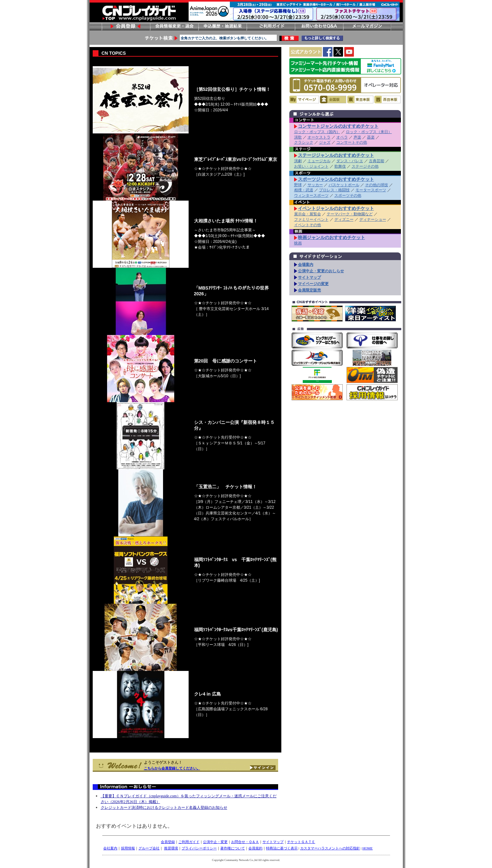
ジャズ (325, 142)
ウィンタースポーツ (311, 195)
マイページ (304, 100)
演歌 (298, 137)
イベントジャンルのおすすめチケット (336, 208)
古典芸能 (377, 161)
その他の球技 (377, 185)
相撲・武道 (304, 190)
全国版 (333, 100)
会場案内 (306, 265)
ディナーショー (373, 219)
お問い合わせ (319, 26)
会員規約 (255, 848)
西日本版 (387, 100)
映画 (298, 243)
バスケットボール (344, 185)
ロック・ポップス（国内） (317, 132)
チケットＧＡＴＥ (301, 842)
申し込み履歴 (222, 26)
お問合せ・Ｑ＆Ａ (245, 842)
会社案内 (110, 848)
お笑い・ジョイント (311, 166)
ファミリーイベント (311, 219)
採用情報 (128, 848)
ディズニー (344, 219)
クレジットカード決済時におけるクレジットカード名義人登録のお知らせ (164, 808)
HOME (367, 848)
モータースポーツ (371, 190)
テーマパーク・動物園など (350, 214)
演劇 (298, 161)
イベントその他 (308, 225)
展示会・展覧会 (308, 214)
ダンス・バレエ (350, 161)
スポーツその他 (348, 195)
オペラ (342, 137)
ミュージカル (319, 161)
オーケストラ (319, 137)
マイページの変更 (313, 284)
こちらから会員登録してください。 (172, 768)
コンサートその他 (352, 142)
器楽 (371, 137)
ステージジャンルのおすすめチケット (336, 155)
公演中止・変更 (215, 842)
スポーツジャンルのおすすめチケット (336, 179)
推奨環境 (171, 848)
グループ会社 (149, 848)
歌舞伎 (340, 166)
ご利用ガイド (270, 26)
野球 (298, 185)
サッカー (315, 185)
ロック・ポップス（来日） (369, 132)
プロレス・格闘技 (334, 190)
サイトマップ (309, 277)
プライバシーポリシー (199, 848)
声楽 (357, 137)
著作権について (233, 848)
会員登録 (126, 26)
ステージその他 (365, 166)
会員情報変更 (174, 26)
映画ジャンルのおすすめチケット (332, 237)
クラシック (304, 142)
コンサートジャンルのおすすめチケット (338, 126)
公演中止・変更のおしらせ (321, 271)
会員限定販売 (309, 290)
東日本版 (360, 100)
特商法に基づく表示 (282, 848)
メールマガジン (367, 26)
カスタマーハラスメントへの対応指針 (330, 848)
